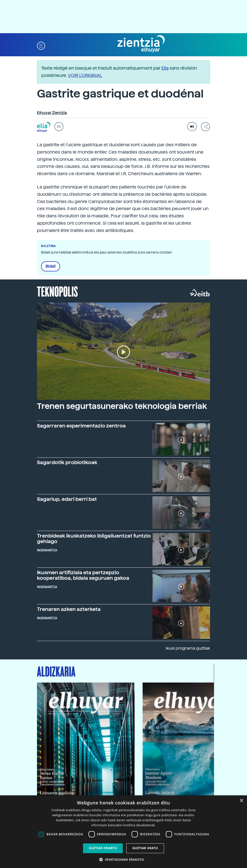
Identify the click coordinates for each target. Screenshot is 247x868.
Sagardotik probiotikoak (67, 462)
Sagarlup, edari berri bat (67, 499)
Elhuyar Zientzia (52, 113)
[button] (41, 45)
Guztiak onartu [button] (103, 848)
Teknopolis (57, 291)
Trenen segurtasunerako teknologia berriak (122, 406)
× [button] (241, 801)
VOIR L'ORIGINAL (85, 75)
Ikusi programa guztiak (188, 648)
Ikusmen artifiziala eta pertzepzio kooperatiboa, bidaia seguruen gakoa (83, 575)
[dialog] (123, 832)
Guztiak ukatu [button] (145, 848)
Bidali (51, 266)
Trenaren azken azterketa (69, 609)
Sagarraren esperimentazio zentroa (81, 426)
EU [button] (59, 127)
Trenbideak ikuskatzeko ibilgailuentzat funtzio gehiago (94, 539)
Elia (165, 68)
